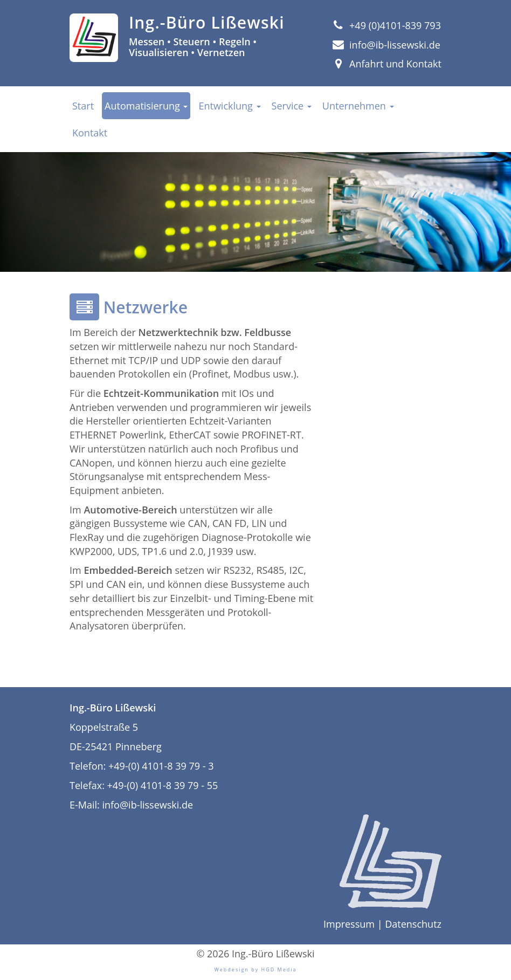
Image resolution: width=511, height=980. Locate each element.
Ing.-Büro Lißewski (207, 22)
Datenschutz (413, 924)
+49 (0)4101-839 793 (387, 25)
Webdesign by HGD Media (255, 969)
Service (292, 106)
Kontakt (90, 133)
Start (83, 106)
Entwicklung (229, 106)
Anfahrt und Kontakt (387, 64)
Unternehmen (358, 106)
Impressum (349, 924)
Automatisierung (146, 106)
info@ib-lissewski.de (386, 45)
